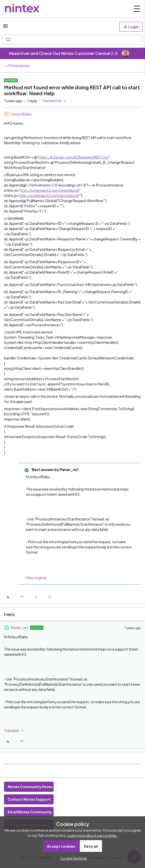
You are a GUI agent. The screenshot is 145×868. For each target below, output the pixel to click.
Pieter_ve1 (20, 628)
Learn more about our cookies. (92, 835)
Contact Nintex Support (29, 799)
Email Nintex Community (30, 812)
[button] (5, 27)
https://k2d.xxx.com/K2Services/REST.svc (73, 157)
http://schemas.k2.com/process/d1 (49, 195)
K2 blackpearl (18, 66)
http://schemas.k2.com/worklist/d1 (50, 190)
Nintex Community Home (30, 787)
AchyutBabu (21, 114)
